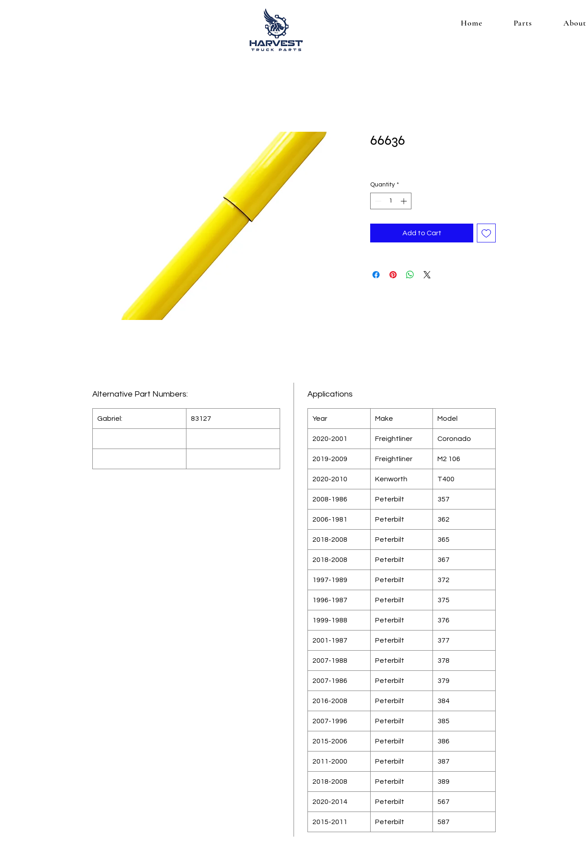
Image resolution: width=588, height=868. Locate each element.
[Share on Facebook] (376, 275)
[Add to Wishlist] (486, 233)
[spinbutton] (391, 201)
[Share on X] (427, 275)
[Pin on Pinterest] (393, 275)
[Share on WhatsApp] (410, 275)
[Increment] (404, 201)
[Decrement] (377, 201)
